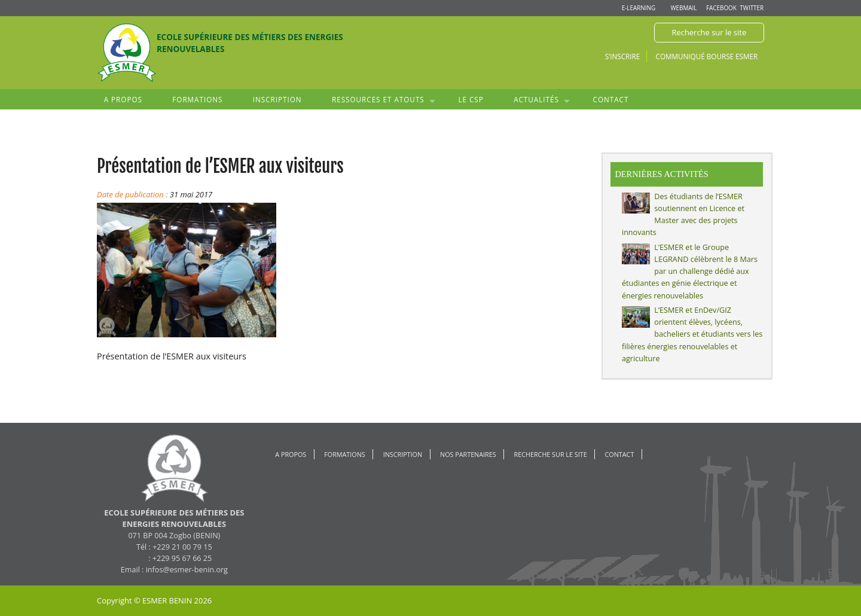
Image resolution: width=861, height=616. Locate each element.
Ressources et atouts (378, 99)
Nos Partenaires (468, 454)
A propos (123, 99)
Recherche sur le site (709, 32)
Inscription (277, 99)
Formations (197, 99)
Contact (611, 99)
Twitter (752, 8)
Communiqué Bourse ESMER (707, 56)
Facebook (721, 8)
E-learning (639, 8)
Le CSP (471, 99)
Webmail (683, 8)
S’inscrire (622, 56)
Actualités (536, 99)
